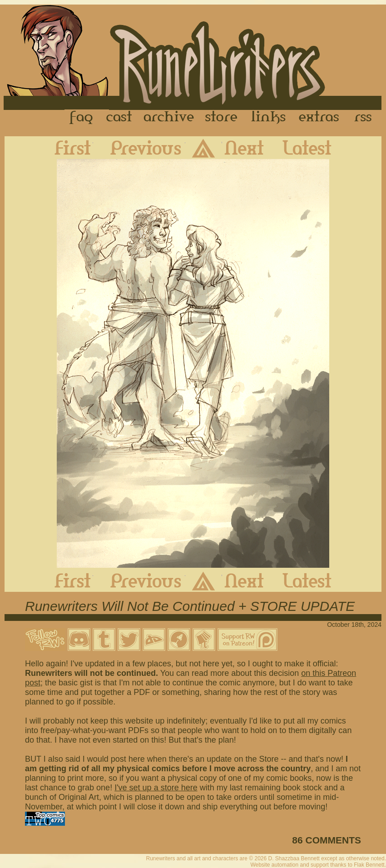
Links (268, 118)
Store (221, 118)
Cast (120, 118)
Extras (321, 118)
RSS (366, 118)
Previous (139, 148)
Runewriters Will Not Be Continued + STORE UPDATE (190, 606)
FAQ (82, 118)
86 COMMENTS (327, 840)
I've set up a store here (156, 788)
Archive (169, 118)
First (65, 148)
